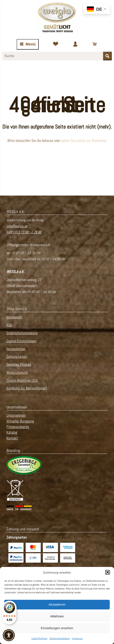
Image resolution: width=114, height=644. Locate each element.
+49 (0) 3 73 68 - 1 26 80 (24, 232)
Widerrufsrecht (17, 373)
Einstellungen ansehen (57, 628)
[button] (108, 572)
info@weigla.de (17, 226)
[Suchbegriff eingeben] (53, 56)
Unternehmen (16, 415)
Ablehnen (57, 616)
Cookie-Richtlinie (39, 638)
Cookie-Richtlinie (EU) (22, 380)
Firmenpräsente (18, 427)
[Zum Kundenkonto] (75, 44)
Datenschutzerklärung (60, 638)
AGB (9, 325)
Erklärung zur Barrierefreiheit (27, 388)
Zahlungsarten (17, 357)
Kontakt (12, 438)
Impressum (77, 638)
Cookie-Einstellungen (21, 341)
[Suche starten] (107, 56)
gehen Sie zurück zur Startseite (84, 141)
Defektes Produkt (19, 365)
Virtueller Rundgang (20, 421)
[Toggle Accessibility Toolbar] (9, 635)
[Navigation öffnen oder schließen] (28, 44)
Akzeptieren (57, 604)
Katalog (12, 432)
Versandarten (16, 349)
